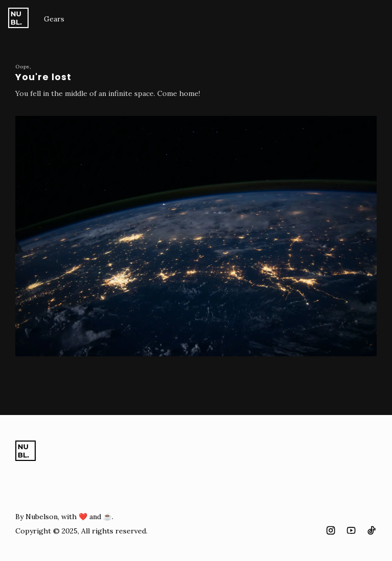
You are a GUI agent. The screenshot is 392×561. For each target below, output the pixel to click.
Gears (54, 19)
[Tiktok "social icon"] (372, 530)
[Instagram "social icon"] (331, 530)
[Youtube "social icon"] (351, 530)
